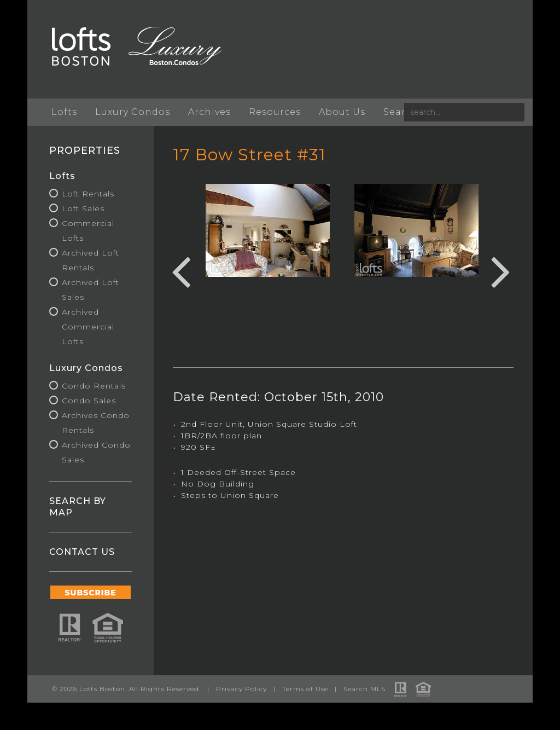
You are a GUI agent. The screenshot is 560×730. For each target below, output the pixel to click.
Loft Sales (83, 208)
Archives (209, 112)
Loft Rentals (88, 194)
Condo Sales (89, 401)
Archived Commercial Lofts (88, 327)
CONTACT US (82, 552)
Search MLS (364, 689)
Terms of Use (305, 689)
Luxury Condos (133, 112)
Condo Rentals (94, 386)
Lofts (64, 112)
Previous (181, 270)
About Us (342, 112)
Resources (275, 112)
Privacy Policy (241, 689)
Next (501, 270)
